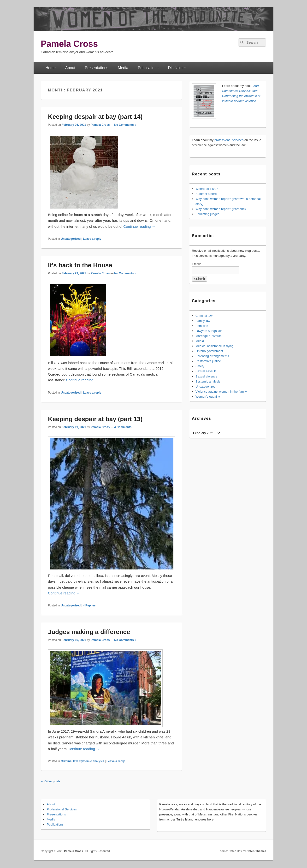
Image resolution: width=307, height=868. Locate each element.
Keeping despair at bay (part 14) (95, 117)
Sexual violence (206, 376)
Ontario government (209, 351)
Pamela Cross (69, 44)
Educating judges (207, 214)
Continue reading (139, 226)
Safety (200, 366)
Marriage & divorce (209, 336)
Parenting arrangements (212, 356)
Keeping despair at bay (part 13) (95, 419)
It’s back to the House (80, 265)
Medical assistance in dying (214, 346)
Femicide (202, 326)
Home (50, 68)
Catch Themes (256, 851)
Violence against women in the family (221, 392)
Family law (203, 321)
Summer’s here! (207, 194)
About (70, 68)
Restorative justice (208, 361)
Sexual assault (206, 371)
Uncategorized (71, 239)
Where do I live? (207, 189)
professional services (229, 140)
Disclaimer (177, 68)
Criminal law (69, 761)
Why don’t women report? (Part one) (221, 209)
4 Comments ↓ (124, 427)
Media (123, 68)
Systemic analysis (92, 761)
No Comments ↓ (125, 125)
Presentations (96, 68)
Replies (89, 605)
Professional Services (62, 809)
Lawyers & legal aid (209, 331)
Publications (148, 68)
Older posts (51, 781)
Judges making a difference (89, 632)
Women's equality (208, 397)
